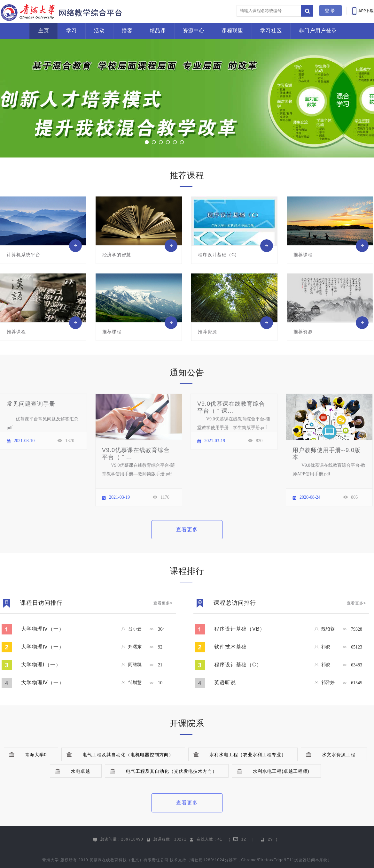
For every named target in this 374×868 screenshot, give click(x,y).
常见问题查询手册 (31, 404)
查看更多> (163, 603)
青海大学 (51, 860)
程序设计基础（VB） (240, 629)
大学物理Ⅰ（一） (41, 665)
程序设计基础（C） (238, 665)
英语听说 (225, 683)
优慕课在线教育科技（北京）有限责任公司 (129, 860)
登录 (331, 11)
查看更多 (187, 530)
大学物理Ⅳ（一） (43, 629)
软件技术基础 (230, 647)
